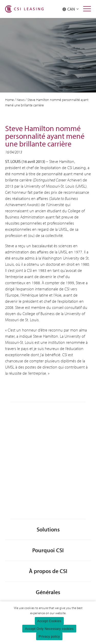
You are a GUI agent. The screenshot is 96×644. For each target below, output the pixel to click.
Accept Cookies (49, 621)
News (21, 100)
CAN (71, 9)
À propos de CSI (48, 571)
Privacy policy (49, 636)
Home (9, 100)
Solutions (48, 529)
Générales (48, 592)
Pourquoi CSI (48, 550)
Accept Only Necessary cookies (49, 629)
